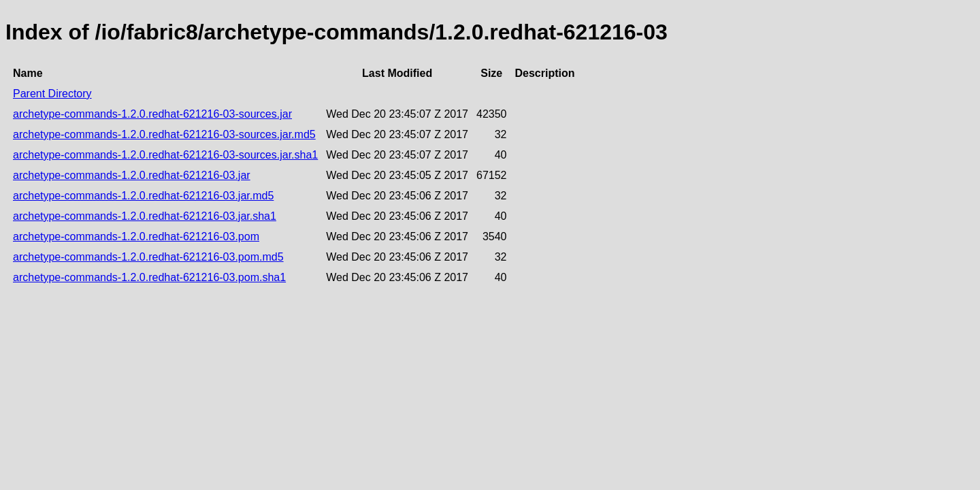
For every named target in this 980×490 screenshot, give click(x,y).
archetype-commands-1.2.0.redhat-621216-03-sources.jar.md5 (164, 134)
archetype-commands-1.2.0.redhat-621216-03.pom (136, 236)
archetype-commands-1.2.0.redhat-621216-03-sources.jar (152, 114)
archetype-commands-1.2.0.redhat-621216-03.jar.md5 (143, 196)
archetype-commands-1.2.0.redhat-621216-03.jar (132, 175)
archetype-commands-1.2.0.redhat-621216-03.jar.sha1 (145, 216)
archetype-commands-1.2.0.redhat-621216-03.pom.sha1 (149, 277)
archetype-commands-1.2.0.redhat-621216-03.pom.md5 (148, 257)
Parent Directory (52, 94)
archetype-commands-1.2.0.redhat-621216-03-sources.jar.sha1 (165, 155)
